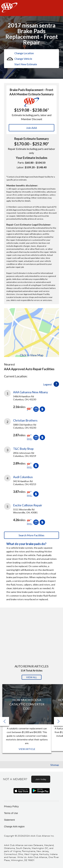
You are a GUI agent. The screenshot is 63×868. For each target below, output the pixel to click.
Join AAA (32, 128)
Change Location (24, 53)
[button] (58, 721)
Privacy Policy (11, 806)
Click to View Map (32, 355)
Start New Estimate (26, 64)
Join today (41, 779)
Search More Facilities (32, 535)
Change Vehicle (23, 59)
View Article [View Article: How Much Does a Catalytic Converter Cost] (27, 749)
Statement (9, 820)
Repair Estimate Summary (32, 139)
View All (32, 677)
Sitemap (55, 765)
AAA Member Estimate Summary (32, 94)
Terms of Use (11, 813)
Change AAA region (14, 827)
